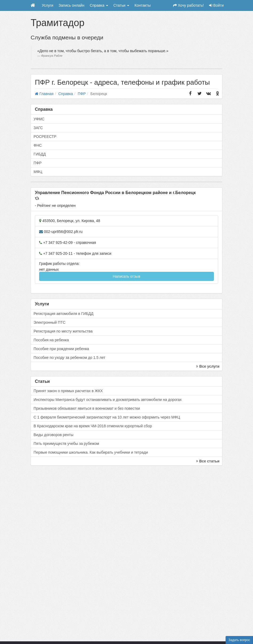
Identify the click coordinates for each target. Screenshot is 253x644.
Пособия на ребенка (51, 340)
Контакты (142, 5)
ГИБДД (40, 154)
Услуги (48, 5)
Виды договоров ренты (54, 435)
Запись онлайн (72, 5)
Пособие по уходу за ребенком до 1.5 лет (70, 358)
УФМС (39, 119)
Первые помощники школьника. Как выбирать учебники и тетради (91, 452)
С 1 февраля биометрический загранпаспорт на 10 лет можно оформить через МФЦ (107, 417)
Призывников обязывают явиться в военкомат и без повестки (87, 408)
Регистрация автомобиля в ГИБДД (64, 314)
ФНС (38, 145)
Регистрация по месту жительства (63, 331)
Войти (216, 5)
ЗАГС (38, 128)
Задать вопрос (239, 640)
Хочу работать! (188, 5)
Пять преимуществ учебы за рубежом (66, 444)
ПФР (38, 163)
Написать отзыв (126, 276)
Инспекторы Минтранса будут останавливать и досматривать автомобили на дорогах (108, 400)
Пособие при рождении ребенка (61, 349)
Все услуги (208, 366)
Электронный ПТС (50, 322)
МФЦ (38, 172)
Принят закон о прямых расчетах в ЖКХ (68, 391)
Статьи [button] (121, 5)
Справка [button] (99, 5)
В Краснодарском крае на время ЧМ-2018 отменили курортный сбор (93, 426)
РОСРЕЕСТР (45, 137)
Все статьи (208, 461)
